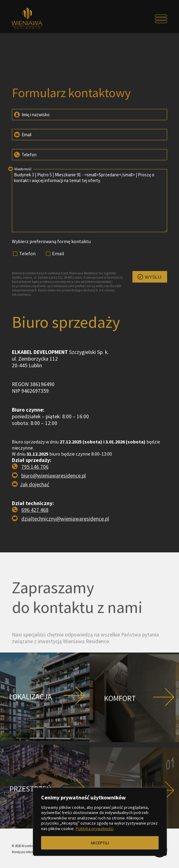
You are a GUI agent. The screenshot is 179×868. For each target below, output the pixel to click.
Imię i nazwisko (31, 114)
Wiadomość (19, 168)
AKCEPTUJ (100, 843)
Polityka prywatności (95, 829)
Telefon (25, 154)
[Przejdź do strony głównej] (31, 19)
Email (22, 134)
